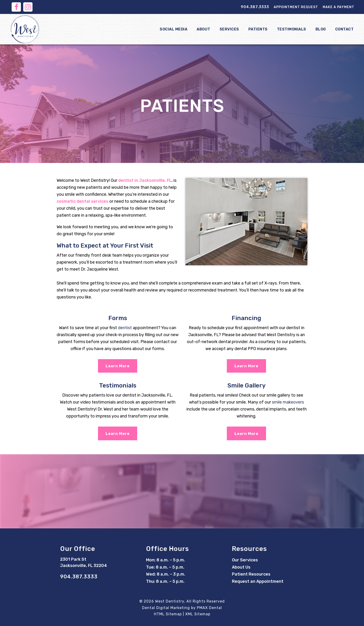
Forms (118, 318)
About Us (241, 567)
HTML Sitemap (168, 614)
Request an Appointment (258, 581)
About (203, 29)
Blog (321, 29)
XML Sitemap (198, 614)
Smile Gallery (247, 386)
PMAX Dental (209, 608)
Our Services (245, 560)
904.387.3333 (255, 7)
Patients (258, 29)
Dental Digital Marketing (166, 608)
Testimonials (292, 29)
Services (229, 29)
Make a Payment (338, 7)
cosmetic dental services (83, 201)
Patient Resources (251, 574)
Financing (246, 318)
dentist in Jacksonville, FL (145, 180)
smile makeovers (288, 402)
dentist (125, 328)
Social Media (174, 29)
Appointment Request (296, 7)
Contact (344, 29)
